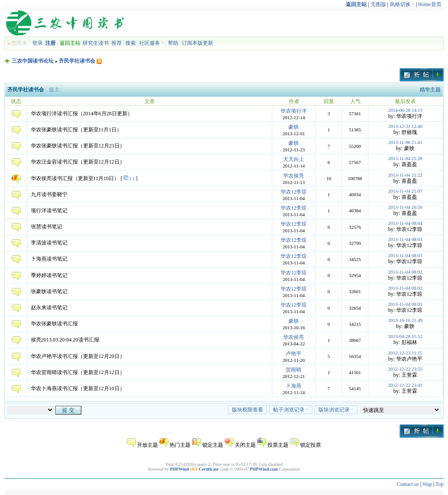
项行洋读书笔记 (49, 211)
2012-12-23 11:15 (405, 353)
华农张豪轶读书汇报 (54, 324)
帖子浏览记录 (291, 410)
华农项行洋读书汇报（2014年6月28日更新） (82, 114)
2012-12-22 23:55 (405, 369)
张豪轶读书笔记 (49, 291)
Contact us (408, 484)
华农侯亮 (294, 176)
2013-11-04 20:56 (405, 207)
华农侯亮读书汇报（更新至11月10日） (75, 178)
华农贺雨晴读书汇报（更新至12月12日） (78, 372)
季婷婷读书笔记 (49, 275)
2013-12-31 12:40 (405, 126)
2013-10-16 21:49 (405, 320)
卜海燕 (294, 386)
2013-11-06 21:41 (405, 142)
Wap (427, 484)
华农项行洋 (294, 111)
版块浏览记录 (336, 410)
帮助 (173, 43)
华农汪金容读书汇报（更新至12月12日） (78, 162)
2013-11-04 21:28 (405, 158)
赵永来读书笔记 (49, 308)
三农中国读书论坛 (33, 61)
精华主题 (430, 90)
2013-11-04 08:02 (405, 272)
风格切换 (402, 4)
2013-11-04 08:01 (405, 304)
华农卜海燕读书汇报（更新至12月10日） (78, 388)
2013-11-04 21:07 (405, 191)
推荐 (117, 43)
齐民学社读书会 (77, 61)
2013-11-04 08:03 (405, 239)
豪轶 (294, 127)
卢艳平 (294, 354)
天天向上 (294, 159)
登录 (37, 43)
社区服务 (152, 43)
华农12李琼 (294, 192)
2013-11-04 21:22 (405, 175)
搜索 (130, 43)
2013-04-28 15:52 (405, 336)
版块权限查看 (247, 410)
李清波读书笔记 (49, 243)
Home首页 (430, 4)
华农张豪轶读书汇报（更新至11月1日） (77, 130)
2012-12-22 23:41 (405, 385)
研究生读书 (96, 43)
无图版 (378, 4)
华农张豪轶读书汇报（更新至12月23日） (78, 146)
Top (440, 484)
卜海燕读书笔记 (49, 259)
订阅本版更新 (197, 43)
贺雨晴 (294, 370)
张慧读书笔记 (47, 227)
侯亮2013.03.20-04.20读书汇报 (65, 340)
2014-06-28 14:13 (405, 110)
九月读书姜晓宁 (49, 194)
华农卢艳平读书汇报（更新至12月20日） (78, 356)
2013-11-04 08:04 (405, 223)
